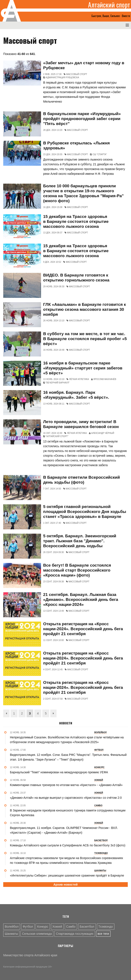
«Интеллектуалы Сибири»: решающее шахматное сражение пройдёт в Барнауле (67, 875)
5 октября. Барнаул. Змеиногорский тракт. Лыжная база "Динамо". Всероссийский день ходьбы (80, 541)
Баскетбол (87, 927)
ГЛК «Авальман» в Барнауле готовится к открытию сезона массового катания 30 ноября (84, 309)
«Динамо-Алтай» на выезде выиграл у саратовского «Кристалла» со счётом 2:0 (66, 798)
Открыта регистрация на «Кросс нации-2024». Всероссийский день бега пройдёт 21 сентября (83, 629)
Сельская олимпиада (37, 934)
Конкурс (43, 927)
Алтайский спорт (109, 5)
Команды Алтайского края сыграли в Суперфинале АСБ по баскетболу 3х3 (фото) (68, 845)
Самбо (71, 927)
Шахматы (11, 934)
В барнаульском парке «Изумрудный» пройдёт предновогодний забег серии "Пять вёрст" (82, 119)
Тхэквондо (106, 927)
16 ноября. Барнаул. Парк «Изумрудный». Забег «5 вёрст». (76, 395)
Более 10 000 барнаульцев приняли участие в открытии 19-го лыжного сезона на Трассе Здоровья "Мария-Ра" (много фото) (83, 193)
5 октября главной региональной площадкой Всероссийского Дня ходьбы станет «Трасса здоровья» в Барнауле (85, 512)
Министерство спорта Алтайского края (30, 955)
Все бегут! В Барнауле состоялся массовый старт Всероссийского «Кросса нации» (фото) (77, 570)
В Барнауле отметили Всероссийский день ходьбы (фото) (81, 480)
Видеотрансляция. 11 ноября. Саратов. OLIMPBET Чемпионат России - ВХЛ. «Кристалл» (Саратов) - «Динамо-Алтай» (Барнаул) (64, 830)
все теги (103, 934)
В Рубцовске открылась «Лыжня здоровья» (77, 145)
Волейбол (12, 927)
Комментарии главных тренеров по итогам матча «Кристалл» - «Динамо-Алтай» (66, 785)
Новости (66, 723)
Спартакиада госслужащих (75, 934)
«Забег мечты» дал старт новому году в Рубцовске (84, 65)
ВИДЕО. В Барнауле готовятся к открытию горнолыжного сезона (76, 278)
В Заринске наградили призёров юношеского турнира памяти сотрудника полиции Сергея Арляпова (68, 813)
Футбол (28, 927)
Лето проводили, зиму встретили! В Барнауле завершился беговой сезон (81, 424)
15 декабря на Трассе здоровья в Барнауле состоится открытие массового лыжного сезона (76, 221)
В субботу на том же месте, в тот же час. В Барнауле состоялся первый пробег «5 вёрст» (85, 339)
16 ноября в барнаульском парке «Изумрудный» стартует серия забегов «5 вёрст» (83, 368)
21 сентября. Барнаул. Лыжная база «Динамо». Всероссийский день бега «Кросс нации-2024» (81, 599)
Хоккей (57, 927)
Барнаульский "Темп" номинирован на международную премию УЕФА (59, 772)
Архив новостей (65, 885)
